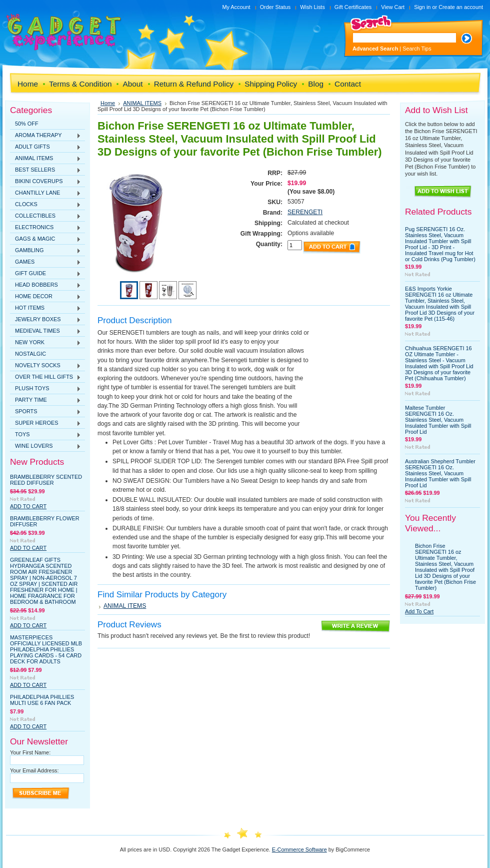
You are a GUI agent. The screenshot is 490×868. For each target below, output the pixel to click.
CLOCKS (45, 205)
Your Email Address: (34, 770)
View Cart (393, 7)
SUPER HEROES (45, 423)
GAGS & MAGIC (45, 239)
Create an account (461, 7)
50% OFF (27, 124)
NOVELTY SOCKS (45, 366)
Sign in (422, 7)
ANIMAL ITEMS (45, 159)
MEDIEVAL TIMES (45, 331)
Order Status (275, 7)
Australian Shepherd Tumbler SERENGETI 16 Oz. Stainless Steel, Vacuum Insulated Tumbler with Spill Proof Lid (440, 473)
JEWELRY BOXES (45, 320)
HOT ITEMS (45, 308)
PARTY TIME (45, 400)
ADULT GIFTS (45, 147)
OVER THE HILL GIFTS (45, 377)
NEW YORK (45, 343)
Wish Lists (312, 7)
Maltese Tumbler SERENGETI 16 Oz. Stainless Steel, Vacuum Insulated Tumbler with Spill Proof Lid (438, 420)
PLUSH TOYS (45, 389)
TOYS (45, 435)
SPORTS (45, 412)
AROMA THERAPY (45, 136)
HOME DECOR (45, 297)
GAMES (45, 262)
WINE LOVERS (45, 446)
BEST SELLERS (45, 170)
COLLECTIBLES (45, 216)
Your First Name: (30, 752)
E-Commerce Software (299, 849)
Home (108, 103)
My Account (236, 7)
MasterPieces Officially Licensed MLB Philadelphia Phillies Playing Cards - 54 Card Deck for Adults (46, 649)
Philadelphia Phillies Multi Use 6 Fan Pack (42, 700)
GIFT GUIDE (45, 274)
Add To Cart (28, 506)
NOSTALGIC (30, 354)
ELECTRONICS (45, 228)
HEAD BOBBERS (45, 285)
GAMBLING (45, 251)
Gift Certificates (353, 7)
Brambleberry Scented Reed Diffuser (46, 480)
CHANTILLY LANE (45, 193)
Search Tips (417, 49)
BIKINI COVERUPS (45, 182)
